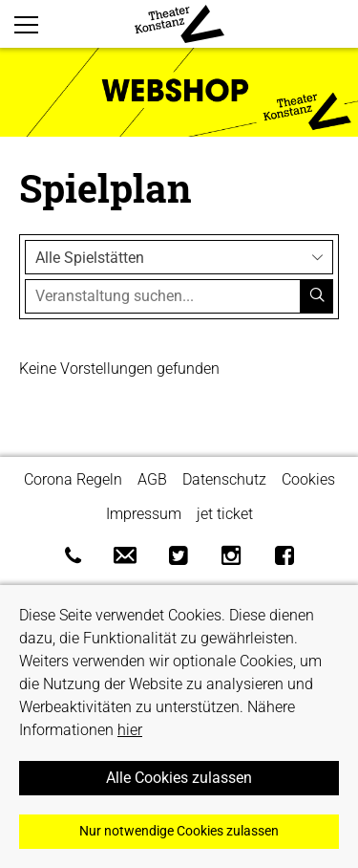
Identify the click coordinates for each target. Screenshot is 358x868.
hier (130, 730)
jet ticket (225, 514)
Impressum (144, 514)
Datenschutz (224, 479)
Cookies (308, 479)
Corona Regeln (73, 479)
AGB (152, 479)
